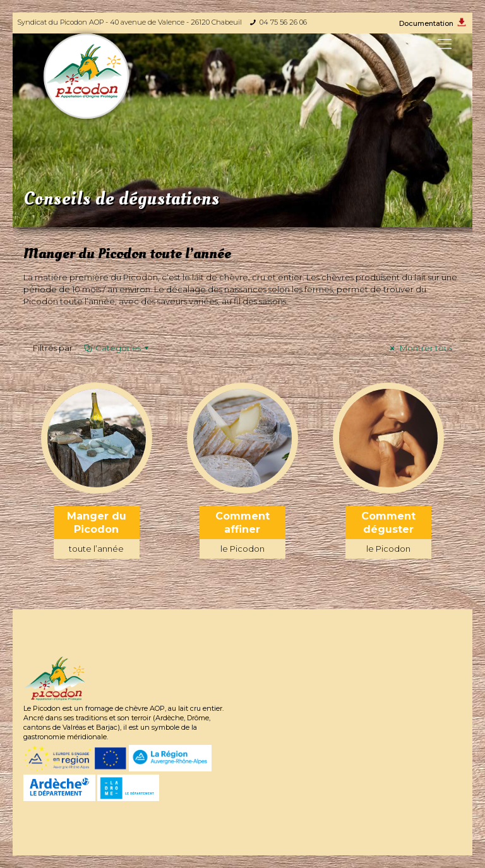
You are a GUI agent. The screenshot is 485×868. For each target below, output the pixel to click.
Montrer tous (419, 348)
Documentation (426, 23)
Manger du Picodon (97, 534)
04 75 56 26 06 (283, 22)
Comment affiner (242, 534)
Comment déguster (388, 534)
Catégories (117, 348)
